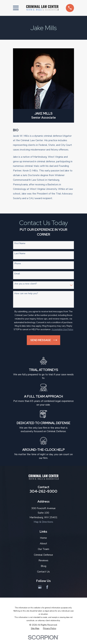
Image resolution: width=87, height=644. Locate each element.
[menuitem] (35, 629)
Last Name (20, 254)
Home (43, 538)
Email (17, 274)
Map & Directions (43, 522)
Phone (18, 264)
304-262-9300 (43, 491)
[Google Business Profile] (40, 587)
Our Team (43, 549)
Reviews (43, 560)
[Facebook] (47, 587)
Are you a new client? (26, 284)
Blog (43, 566)
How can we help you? (26, 294)
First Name (20, 244)
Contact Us (43, 572)
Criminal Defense (43, 555)
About (43, 543)
